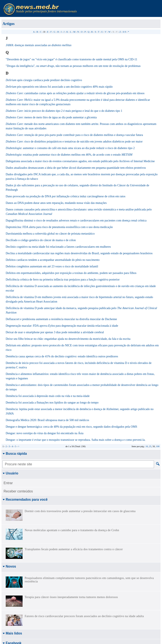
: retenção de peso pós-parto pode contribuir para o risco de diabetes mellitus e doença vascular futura (74, 135)
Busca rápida (15, 454)
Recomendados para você (25, 500)
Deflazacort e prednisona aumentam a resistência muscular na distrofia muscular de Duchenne (61, 319)
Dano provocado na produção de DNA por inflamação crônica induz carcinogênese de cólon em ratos (66, 196)
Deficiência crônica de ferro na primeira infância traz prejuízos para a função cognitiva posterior (63, 280)
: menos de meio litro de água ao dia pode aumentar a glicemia (51, 117)
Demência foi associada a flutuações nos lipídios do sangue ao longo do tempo (52, 403)
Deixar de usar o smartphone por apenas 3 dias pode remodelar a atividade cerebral (55, 332)
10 (147, 446)
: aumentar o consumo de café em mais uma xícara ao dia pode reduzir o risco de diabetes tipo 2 (70, 148)
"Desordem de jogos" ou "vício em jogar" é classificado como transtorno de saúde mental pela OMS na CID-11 (72, 59)
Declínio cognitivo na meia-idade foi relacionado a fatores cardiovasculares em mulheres (58, 247)
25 (150, 446)
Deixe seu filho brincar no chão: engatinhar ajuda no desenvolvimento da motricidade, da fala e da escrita (68, 339)
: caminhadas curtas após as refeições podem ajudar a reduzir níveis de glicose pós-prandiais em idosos (75, 93)
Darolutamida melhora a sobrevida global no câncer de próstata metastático (50, 234)
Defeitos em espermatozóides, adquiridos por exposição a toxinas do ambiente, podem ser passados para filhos (71, 273)
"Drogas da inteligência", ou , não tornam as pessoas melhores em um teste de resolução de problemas (73, 66)
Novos (9, 566)
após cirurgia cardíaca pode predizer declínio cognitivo (44, 80)
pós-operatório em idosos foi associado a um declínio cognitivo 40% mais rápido (59, 87)
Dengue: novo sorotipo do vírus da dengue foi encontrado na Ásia (45, 433)
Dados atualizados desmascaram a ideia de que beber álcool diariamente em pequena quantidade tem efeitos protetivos (76, 168)
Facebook (12, 586)
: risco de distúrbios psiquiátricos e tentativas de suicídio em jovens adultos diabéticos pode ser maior (74, 142)
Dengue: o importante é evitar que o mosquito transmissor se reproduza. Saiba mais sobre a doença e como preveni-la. (76, 440)
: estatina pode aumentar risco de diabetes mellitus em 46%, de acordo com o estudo (69, 155)
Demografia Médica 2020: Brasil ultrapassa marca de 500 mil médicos (47, 420)
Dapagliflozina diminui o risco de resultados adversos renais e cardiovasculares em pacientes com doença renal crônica (76, 220)
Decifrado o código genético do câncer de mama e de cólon (41, 240)
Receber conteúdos (18, 491)
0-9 (124, 32)
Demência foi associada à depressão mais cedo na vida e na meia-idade (48, 396)
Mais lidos (12, 576)
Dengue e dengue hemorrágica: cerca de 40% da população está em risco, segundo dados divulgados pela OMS (71, 427)
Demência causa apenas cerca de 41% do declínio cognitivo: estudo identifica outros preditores (62, 356)
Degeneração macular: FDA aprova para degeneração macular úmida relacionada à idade (62, 326)
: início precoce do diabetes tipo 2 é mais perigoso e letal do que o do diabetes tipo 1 (64, 111)
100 (158, 446)
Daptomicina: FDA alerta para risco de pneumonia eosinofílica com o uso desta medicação (59, 227)
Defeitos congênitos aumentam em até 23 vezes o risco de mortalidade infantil (52, 266)
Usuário (10, 473)
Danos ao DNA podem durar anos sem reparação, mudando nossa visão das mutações (56, 203)
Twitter (9, 599)
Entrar (8, 483)
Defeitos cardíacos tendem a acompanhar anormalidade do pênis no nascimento (53, 260)
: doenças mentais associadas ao (39, 45)
